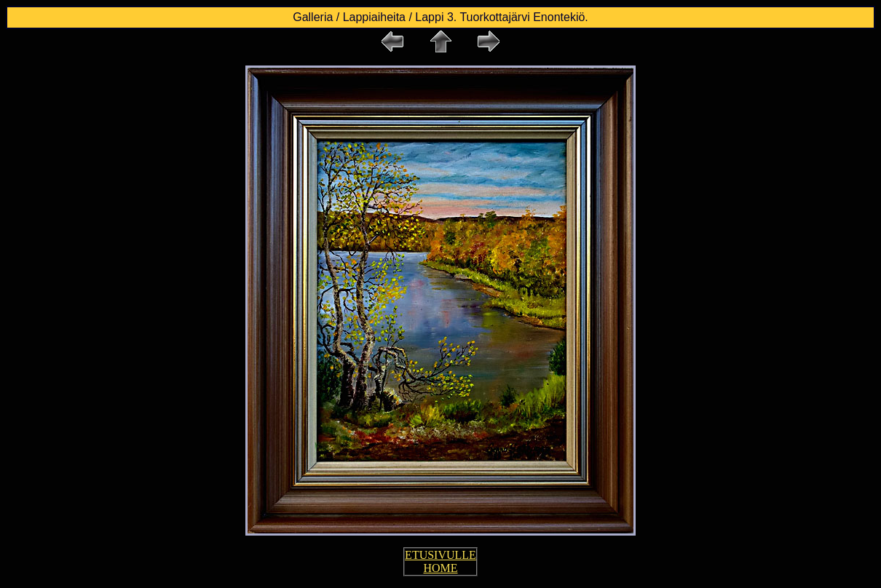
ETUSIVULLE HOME (440, 561)
